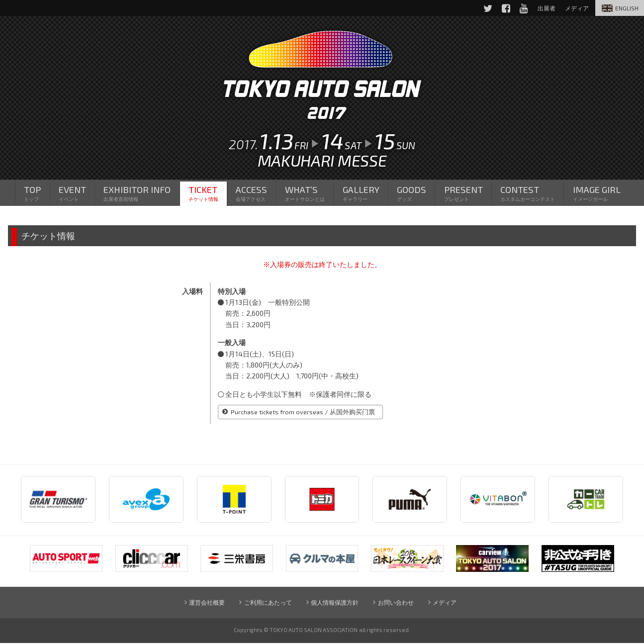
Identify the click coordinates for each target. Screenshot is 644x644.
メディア (446, 603)
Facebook (503, 8)
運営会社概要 (206, 603)
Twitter (485, 8)
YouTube (521, 8)
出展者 (545, 8)
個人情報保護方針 (335, 603)
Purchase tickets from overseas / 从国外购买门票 (304, 413)
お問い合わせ (396, 603)
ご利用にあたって (268, 603)
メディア (575, 8)
